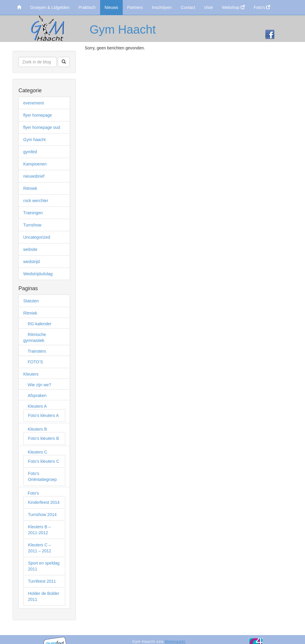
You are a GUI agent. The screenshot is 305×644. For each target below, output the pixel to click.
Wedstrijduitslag (38, 274)
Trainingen (33, 213)
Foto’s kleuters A (43, 415)
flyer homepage (38, 115)
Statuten (31, 301)
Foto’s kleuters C (44, 461)
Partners (135, 7)
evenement (34, 103)
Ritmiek (30, 188)
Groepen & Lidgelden (50, 7)
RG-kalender (39, 324)
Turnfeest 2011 (42, 581)
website (30, 249)
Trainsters (37, 351)
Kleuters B (37, 429)
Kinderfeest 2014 (44, 502)
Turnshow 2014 (42, 515)
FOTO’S (35, 362)
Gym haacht (34, 140)
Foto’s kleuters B (43, 438)
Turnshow (32, 225)
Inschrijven (162, 7)
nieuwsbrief (34, 176)
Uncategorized (37, 237)
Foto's (262, 7)
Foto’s (33, 493)
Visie (208, 7)
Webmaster (175, 642)
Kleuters (31, 374)
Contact (188, 7)
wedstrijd (31, 262)
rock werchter (36, 201)
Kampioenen (35, 164)
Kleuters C (37, 452)
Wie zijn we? (39, 385)
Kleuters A (37, 406)
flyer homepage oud (42, 127)
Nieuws (111, 7)
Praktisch (87, 7)
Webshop (233, 7)
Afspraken (37, 396)
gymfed (30, 152)
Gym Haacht (123, 29)
